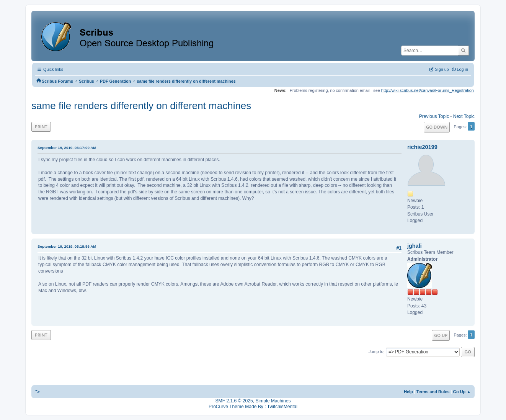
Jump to (376, 352)
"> (38, 392)
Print (41, 127)
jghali (415, 246)
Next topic (464, 116)
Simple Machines (273, 401)
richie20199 (422, 147)
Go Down (437, 127)
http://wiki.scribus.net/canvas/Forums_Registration (428, 90)
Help (408, 392)
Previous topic (434, 116)
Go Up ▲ (462, 392)
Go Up (441, 335)
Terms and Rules (433, 392)
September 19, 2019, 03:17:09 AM (67, 148)
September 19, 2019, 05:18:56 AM (67, 246)
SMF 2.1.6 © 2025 (234, 401)
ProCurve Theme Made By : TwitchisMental (253, 407)
